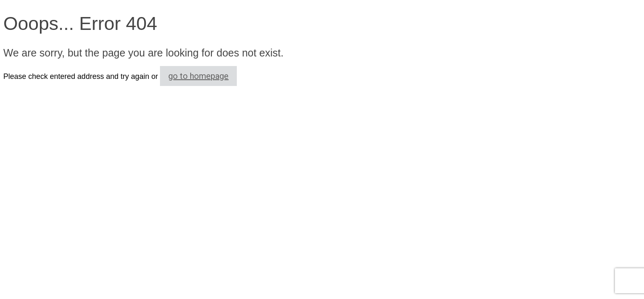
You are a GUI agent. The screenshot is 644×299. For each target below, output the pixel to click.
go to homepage (198, 76)
